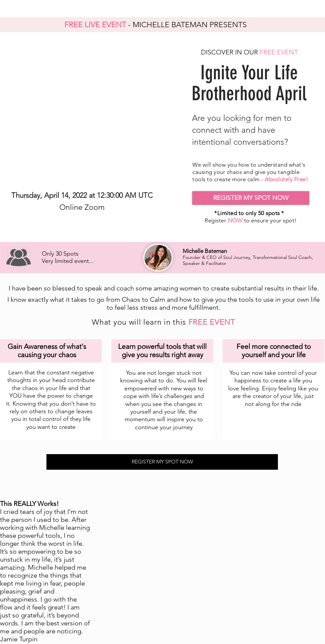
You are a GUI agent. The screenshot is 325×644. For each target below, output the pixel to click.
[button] (251, 198)
